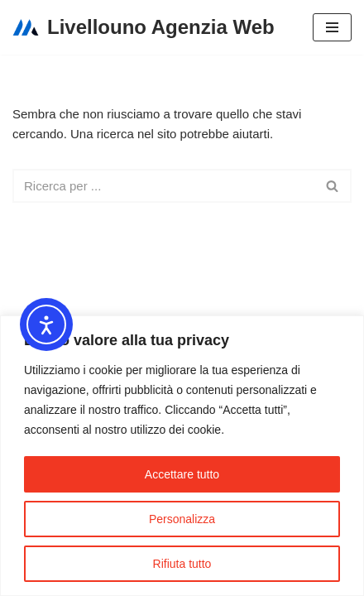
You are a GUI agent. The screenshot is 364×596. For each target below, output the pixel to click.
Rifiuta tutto (182, 564)
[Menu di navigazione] (332, 27)
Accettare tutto (182, 474)
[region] (182, 456)
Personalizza (182, 519)
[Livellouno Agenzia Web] (144, 27)
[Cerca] (163, 186)
